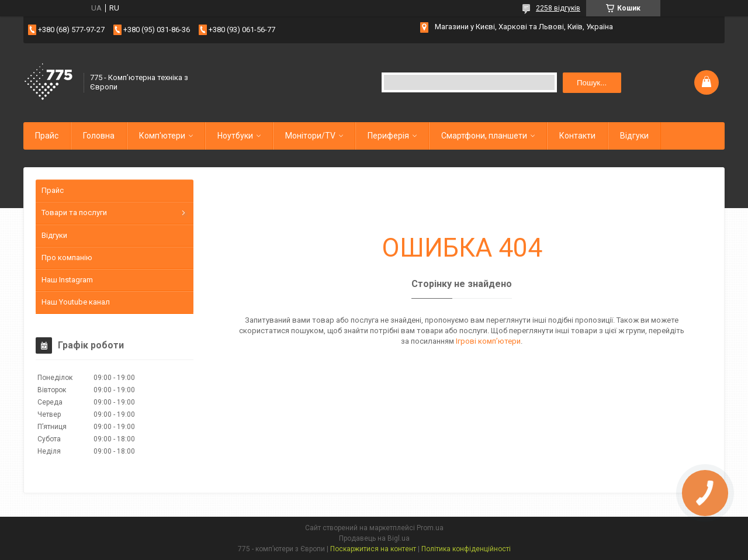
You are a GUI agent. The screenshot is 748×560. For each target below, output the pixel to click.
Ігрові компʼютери (488, 341)
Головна (99, 136)
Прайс (47, 136)
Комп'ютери (162, 136)
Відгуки (634, 136)
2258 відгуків (558, 8)
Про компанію (67, 257)
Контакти (577, 136)
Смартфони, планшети (484, 136)
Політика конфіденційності (466, 549)
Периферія (388, 136)
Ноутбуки (235, 136)
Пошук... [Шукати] (592, 83)
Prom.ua (430, 528)
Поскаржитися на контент (373, 549)
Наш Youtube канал (76, 302)
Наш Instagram (67, 280)
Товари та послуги (74, 212)
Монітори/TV (310, 136)
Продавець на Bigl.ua (374, 538)
